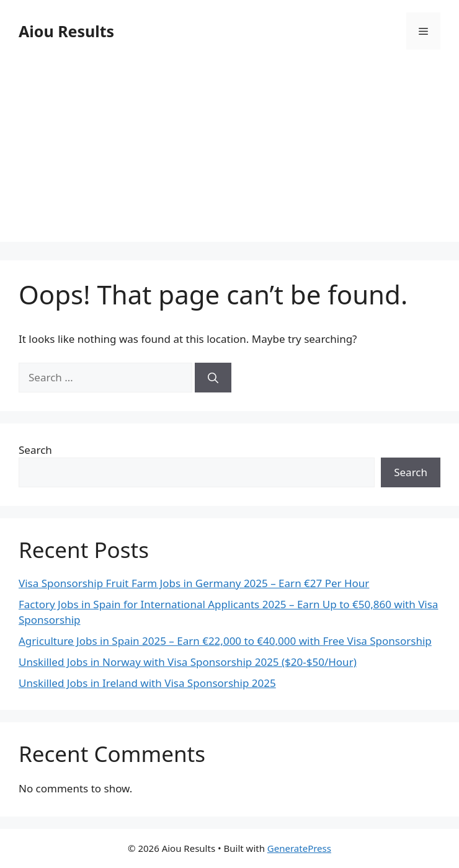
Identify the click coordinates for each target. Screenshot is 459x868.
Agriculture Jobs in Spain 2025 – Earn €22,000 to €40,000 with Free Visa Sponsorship (225, 641)
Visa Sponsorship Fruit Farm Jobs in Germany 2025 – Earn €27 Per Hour (194, 583)
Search (35, 450)
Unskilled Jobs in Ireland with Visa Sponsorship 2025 (147, 683)
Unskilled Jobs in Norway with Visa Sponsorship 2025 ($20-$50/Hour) (188, 662)
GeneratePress (299, 848)
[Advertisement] (229, 155)
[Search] (213, 378)
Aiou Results (66, 31)
